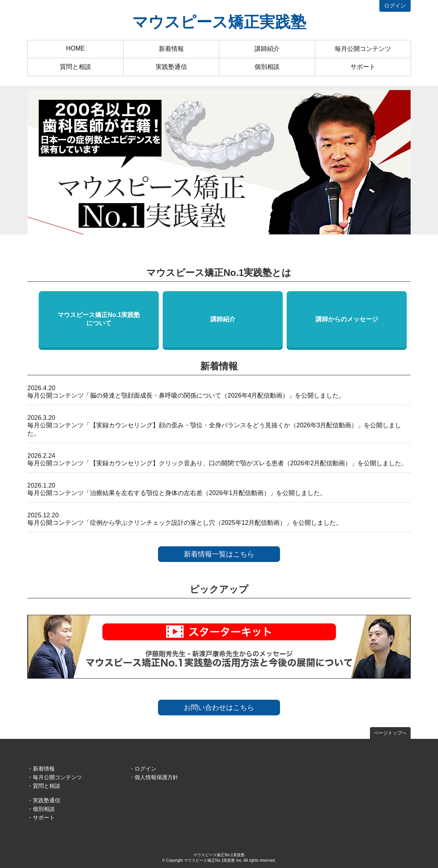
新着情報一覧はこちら (219, 554)
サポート (363, 67)
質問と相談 (75, 67)
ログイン (395, 5)
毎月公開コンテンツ (363, 49)
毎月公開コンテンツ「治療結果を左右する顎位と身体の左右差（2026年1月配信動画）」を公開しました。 (177, 493)
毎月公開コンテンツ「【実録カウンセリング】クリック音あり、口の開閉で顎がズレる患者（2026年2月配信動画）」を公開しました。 (218, 463)
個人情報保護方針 (156, 777)
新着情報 (171, 49)
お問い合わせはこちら (219, 708)
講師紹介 (267, 49)
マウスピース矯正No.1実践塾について (99, 319)
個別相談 (267, 67)
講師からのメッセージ (347, 319)
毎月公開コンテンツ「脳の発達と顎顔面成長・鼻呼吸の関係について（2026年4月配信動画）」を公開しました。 (186, 395)
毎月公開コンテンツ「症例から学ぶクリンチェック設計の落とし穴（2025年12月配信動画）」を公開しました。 (185, 523)
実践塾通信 (171, 67)
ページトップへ (390, 733)
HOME (75, 48)
